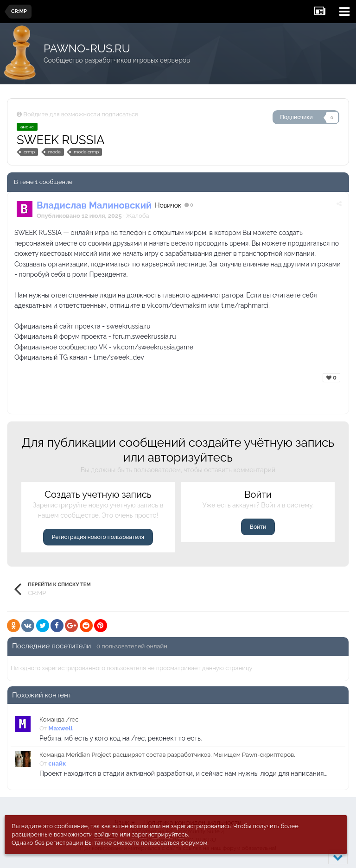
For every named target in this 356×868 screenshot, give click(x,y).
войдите (106, 834)
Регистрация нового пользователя (98, 537)
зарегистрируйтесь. (160, 834)
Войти (258, 527)
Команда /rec (59, 719)
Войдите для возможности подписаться (80, 114)
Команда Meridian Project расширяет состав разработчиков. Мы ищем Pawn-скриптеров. (167, 755)
